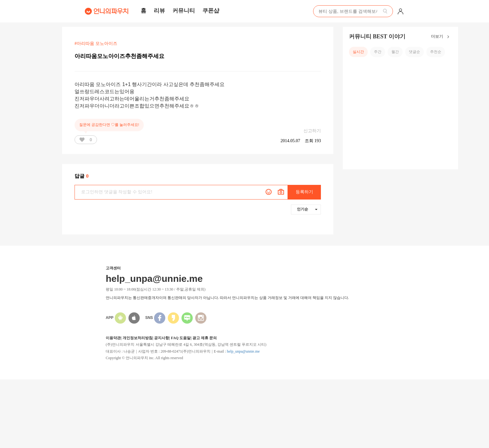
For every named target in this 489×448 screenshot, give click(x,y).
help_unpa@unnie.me (243, 351)
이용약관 (113, 338)
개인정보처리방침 (138, 338)
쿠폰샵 (211, 11)
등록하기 (304, 192)
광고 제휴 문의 (205, 338)
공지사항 (162, 338)
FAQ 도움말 (181, 338)
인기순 (307, 209)
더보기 (441, 37)
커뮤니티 (184, 11)
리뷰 (159, 11)
